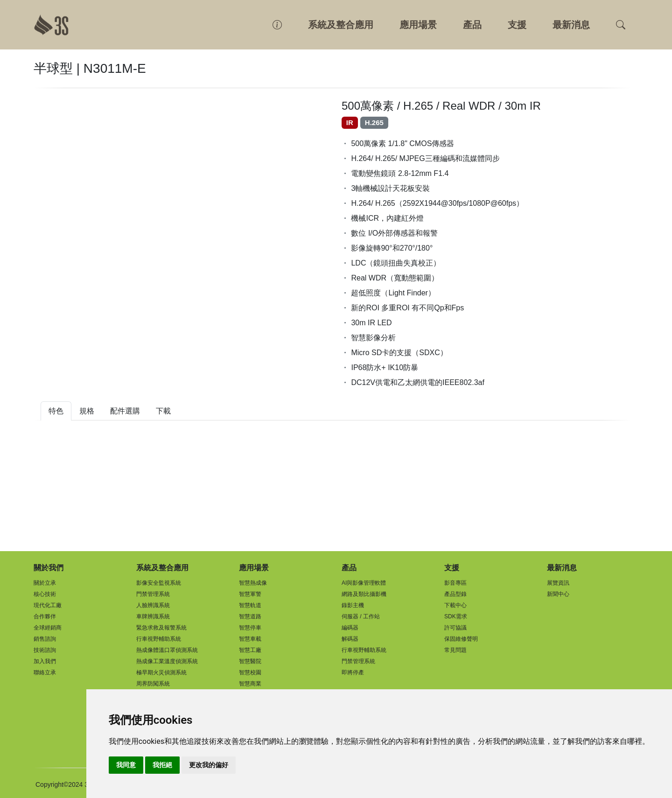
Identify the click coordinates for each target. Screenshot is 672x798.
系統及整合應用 (341, 25)
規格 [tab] (87, 411)
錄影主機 (353, 605)
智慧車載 (250, 639)
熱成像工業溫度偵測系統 (167, 661)
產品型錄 (455, 594)
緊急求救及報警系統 (161, 628)
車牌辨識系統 (153, 616)
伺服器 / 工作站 (361, 616)
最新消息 (571, 25)
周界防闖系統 (153, 684)
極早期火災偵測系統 (161, 672)
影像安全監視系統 (159, 583)
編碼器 (350, 628)
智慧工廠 (250, 650)
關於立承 (45, 583)
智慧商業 (250, 684)
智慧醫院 (250, 661)
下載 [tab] (163, 411)
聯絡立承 (45, 672)
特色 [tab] (56, 411)
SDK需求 (456, 616)
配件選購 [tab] (125, 411)
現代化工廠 (48, 605)
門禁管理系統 (153, 594)
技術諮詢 (45, 650)
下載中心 (455, 605)
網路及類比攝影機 (364, 594)
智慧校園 (250, 672)
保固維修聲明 (461, 639)
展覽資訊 (558, 583)
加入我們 (45, 661)
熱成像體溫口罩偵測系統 (167, 650)
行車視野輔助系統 (159, 639)
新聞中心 (558, 594)
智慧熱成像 (253, 583)
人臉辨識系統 (153, 605)
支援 (517, 25)
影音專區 (455, 583)
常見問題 (455, 650)
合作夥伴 (45, 616)
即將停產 (353, 672)
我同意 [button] (126, 765)
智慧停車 (250, 628)
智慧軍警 (250, 594)
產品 (472, 25)
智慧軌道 (250, 605)
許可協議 (455, 628)
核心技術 (45, 594)
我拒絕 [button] (162, 765)
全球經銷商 (48, 628)
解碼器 (350, 639)
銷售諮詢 (45, 639)
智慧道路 (250, 616)
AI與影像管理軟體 (364, 583)
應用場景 (418, 25)
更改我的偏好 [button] (209, 765)
